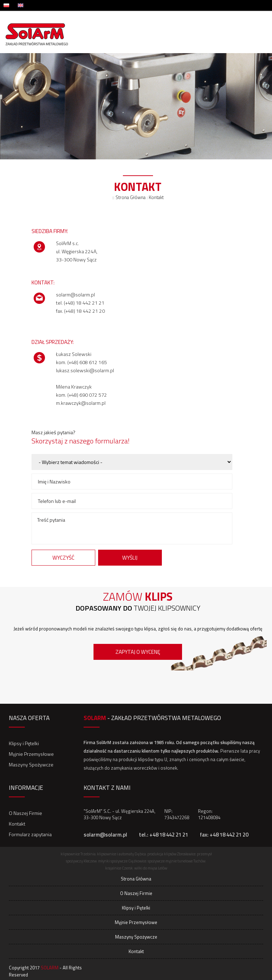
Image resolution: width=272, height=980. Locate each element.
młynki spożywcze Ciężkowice (122, 861)
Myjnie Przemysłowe (31, 754)
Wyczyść (63, 558)
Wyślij (130, 558)
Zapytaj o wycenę (138, 652)
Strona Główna (136, 879)
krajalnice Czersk (119, 868)
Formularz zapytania (30, 834)
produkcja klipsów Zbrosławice (171, 854)
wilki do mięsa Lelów (151, 868)
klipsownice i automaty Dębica (121, 854)
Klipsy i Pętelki (24, 743)
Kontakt (17, 824)
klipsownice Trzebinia (78, 854)
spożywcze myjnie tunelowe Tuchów (177, 861)
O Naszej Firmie (25, 813)
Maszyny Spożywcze (31, 764)
